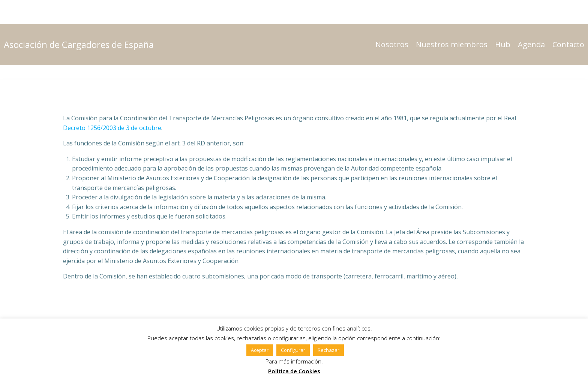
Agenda (531, 44)
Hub (503, 44)
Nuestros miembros (452, 44)
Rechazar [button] (328, 350)
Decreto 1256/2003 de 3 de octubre (112, 128)
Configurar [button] (293, 350)
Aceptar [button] (260, 350)
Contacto (568, 44)
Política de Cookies (294, 371)
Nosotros (392, 44)
